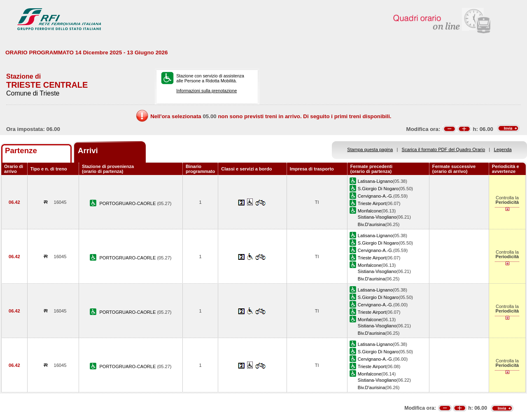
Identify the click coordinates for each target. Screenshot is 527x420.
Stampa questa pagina (370, 149)
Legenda (503, 149)
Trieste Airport (372, 203)
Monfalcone (370, 211)
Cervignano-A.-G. (375, 196)
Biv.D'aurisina (372, 224)
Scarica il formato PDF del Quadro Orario (444, 149)
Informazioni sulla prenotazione (206, 91)
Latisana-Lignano (375, 181)
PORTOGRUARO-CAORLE (128, 203)
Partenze (21, 150)
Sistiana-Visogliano (377, 217)
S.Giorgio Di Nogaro (378, 189)
